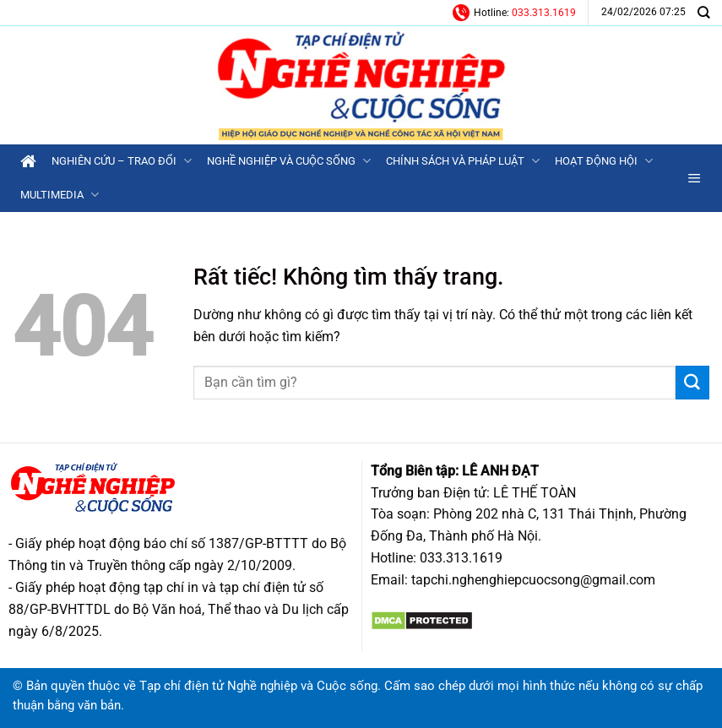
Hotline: (514, 13)
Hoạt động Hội (604, 161)
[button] (695, 178)
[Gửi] (692, 383)
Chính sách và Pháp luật (463, 161)
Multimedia (60, 195)
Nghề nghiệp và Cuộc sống (289, 161)
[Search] (703, 12)
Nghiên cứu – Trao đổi (122, 161)
